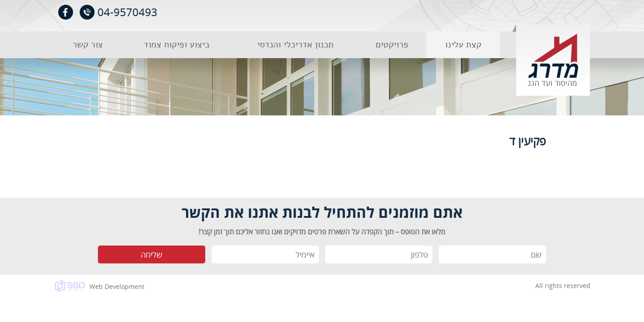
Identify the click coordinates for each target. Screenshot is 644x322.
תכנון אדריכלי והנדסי (295, 44)
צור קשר (88, 44)
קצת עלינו (463, 44)
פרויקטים (392, 44)
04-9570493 (127, 12)
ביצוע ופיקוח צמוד (177, 44)
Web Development (117, 286)
